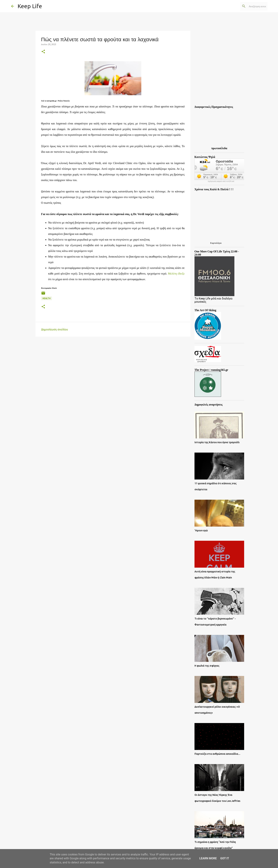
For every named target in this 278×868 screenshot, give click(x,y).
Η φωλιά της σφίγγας (207, 666)
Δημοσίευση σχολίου (55, 329)
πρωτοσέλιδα (219, 148)
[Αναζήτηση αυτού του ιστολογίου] (249, 6)
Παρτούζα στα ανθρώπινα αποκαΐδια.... (217, 754)
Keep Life (30, 6)
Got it (225, 858)
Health (47, 298)
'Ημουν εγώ (201, 530)
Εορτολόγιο (216, 243)
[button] (43, 52)
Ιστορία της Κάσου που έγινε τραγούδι (217, 442)
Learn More (208, 858)
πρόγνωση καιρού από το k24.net (221, 181)
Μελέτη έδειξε (176, 274)
